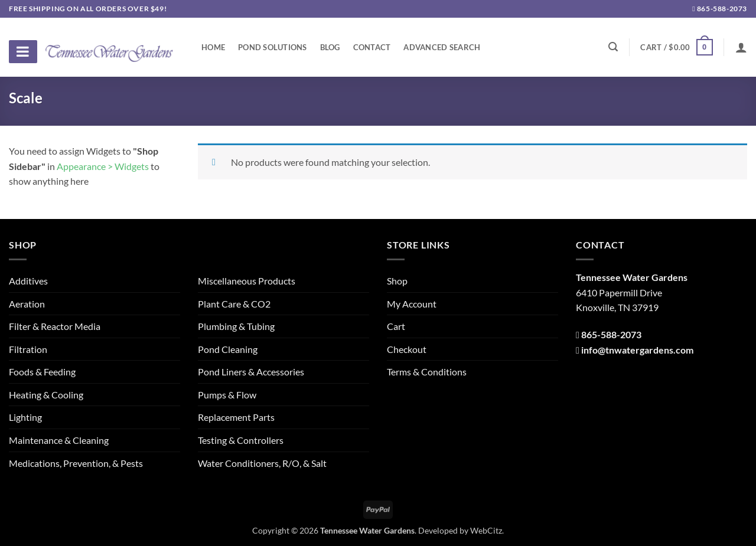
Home (213, 47)
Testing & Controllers (241, 440)
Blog (330, 47)
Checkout (407, 349)
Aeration (27, 304)
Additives (28, 281)
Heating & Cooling (46, 395)
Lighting (25, 417)
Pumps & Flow (227, 395)
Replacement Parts (236, 417)
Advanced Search (442, 47)
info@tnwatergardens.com (637, 350)
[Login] (741, 47)
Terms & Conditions (427, 372)
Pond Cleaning (228, 349)
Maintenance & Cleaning (59, 440)
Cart (396, 326)
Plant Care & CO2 (234, 304)
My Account (412, 304)
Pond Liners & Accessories (251, 372)
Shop (397, 281)
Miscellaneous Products (247, 281)
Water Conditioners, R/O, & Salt (262, 463)
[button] (676, 47)
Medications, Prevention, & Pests (76, 463)
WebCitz (486, 530)
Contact (372, 47)
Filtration (28, 349)
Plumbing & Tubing (236, 326)
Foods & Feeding (42, 372)
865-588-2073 (720, 9)
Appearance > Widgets (103, 166)
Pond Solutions (273, 47)
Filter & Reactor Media (55, 326)
